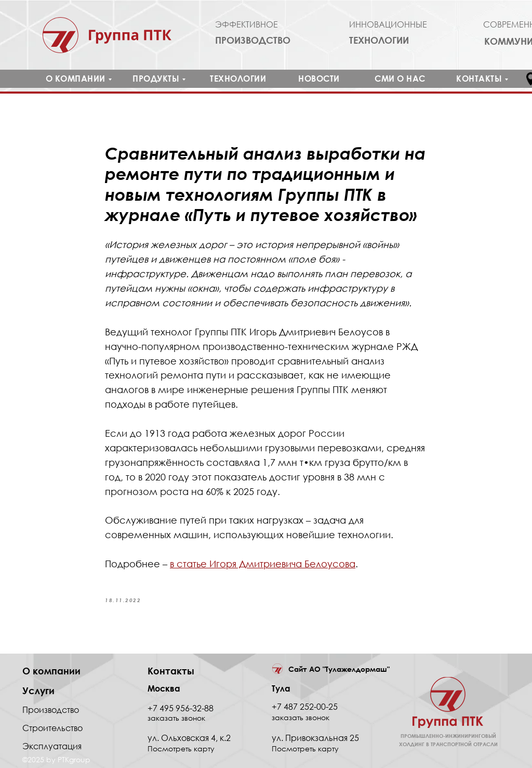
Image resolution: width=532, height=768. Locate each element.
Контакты (171, 671)
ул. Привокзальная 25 (315, 738)
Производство (51, 710)
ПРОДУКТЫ (156, 79)
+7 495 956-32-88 (181, 708)
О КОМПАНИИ (76, 79)
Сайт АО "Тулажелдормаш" (339, 669)
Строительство (52, 728)
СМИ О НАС (400, 79)
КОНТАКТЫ (479, 79)
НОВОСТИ (319, 79)
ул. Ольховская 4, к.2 (189, 738)
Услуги (38, 691)
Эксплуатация (52, 746)
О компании (51, 671)
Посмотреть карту (305, 749)
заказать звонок (301, 717)
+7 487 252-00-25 (305, 707)
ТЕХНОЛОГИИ (238, 79)
